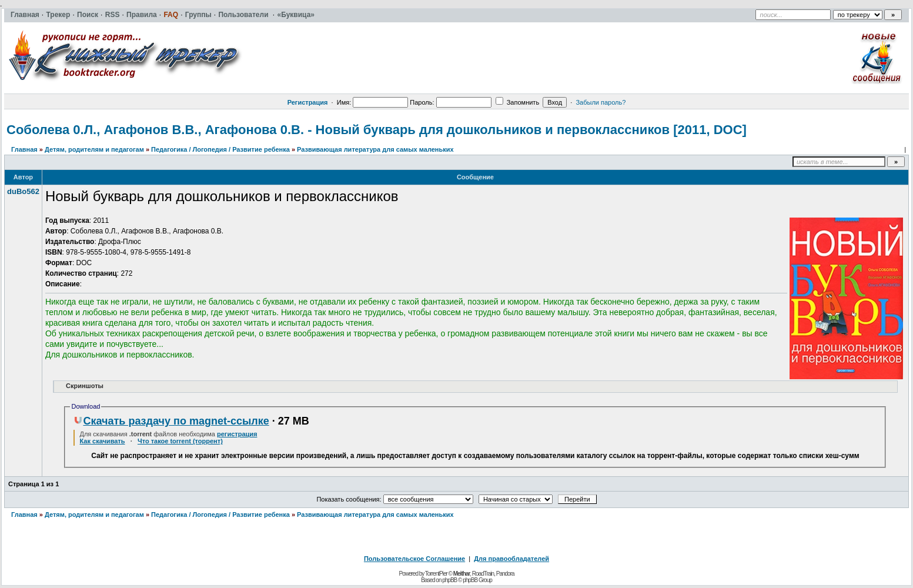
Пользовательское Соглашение (414, 559)
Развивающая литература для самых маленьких (375, 149)
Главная (24, 149)
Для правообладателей (511, 559)
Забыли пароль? (601, 102)
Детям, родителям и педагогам (94, 149)
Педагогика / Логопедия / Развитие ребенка (220, 149)
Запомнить (517, 102)
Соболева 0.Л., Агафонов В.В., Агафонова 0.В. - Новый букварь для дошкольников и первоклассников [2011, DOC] (377, 130)
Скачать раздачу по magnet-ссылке (171, 421)
